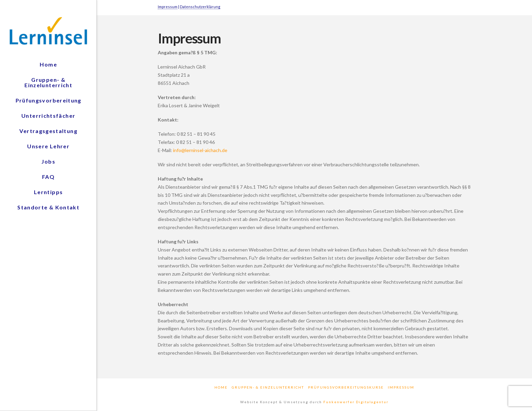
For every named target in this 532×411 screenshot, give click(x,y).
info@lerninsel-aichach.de (200, 150)
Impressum (168, 7)
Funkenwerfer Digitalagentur (356, 402)
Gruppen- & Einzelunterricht (268, 387)
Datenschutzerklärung (200, 7)
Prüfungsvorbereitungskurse (346, 387)
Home (221, 387)
